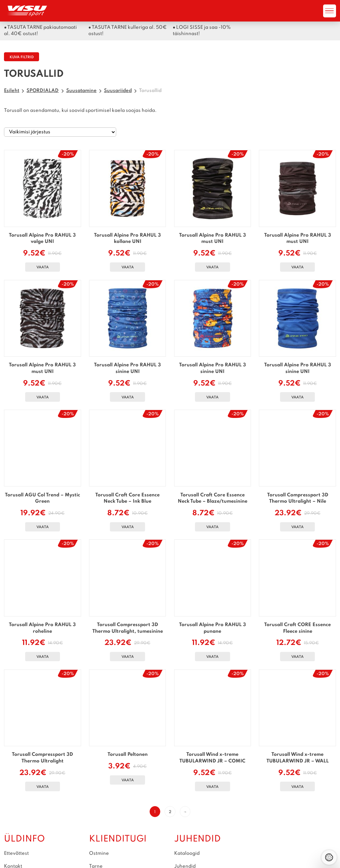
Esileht (12, 91)
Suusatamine (81, 91)
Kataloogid (187, 853)
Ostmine (99, 853)
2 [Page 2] (170, 812)
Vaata (43, 268)
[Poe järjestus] (60, 132)
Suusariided (118, 91)
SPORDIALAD (43, 91)
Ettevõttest (16, 853)
